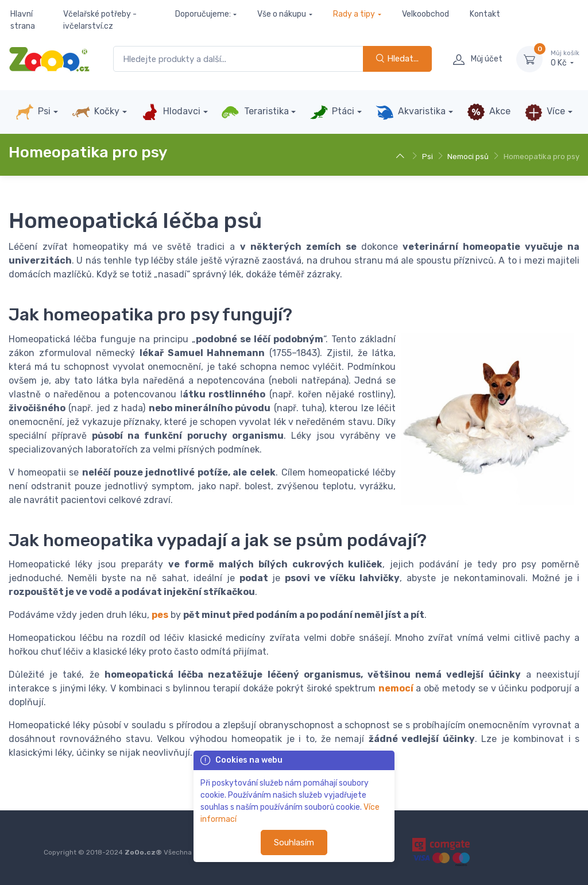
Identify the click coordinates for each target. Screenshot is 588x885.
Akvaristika (411, 112)
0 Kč (565, 59)
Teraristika (255, 112)
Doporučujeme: (203, 14)
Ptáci (332, 112)
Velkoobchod (425, 14)
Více (545, 112)
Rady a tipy (354, 14)
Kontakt (485, 14)
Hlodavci (171, 112)
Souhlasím (294, 843)
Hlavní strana (23, 20)
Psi (33, 112)
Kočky (96, 112)
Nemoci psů (468, 156)
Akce (489, 112)
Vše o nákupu (282, 14)
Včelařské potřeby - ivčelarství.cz (100, 20)
